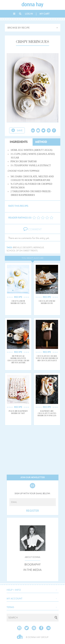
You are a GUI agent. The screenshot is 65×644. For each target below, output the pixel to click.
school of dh (15, 251)
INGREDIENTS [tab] (19, 142)
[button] (33, 590)
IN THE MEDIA (32, 570)
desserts (28, 248)
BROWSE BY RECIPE (19, 28)
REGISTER (32, 511)
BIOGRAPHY (32, 565)
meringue (39, 248)
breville (17, 248)
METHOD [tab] (41, 142)
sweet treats (30, 251)
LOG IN (29, 14)
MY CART (45, 14)
